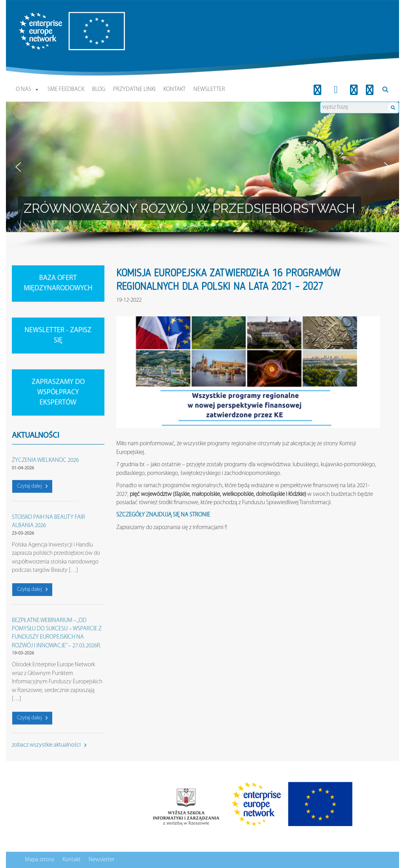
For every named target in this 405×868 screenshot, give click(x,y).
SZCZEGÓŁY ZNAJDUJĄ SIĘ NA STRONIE (163, 515)
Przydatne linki (134, 90)
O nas (28, 90)
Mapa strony (40, 860)
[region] (202, 176)
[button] (18, 167)
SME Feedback (66, 90)
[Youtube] (354, 90)
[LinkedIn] (318, 90)
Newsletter (209, 90)
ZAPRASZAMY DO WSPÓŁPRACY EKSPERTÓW (58, 392)
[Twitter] (370, 90)
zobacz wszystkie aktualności (49, 745)
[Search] (385, 90)
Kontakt (174, 90)
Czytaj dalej (32, 486)
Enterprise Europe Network (49, 16)
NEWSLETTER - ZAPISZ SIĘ (58, 336)
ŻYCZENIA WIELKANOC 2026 (45, 460)
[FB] (336, 90)
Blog (99, 90)
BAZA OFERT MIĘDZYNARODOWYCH (58, 283)
